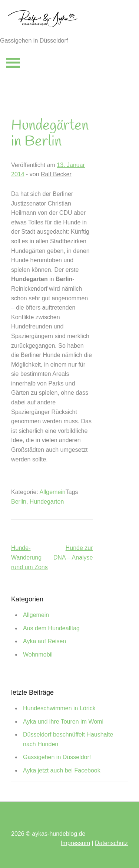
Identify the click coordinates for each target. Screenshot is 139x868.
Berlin (19, 502)
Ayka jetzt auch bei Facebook (62, 770)
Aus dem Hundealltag (51, 628)
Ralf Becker (56, 174)
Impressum (75, 843)
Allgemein (53, 492)
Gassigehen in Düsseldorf (57, 757)
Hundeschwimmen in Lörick (59, 708)
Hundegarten (47, 502)
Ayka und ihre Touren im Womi (63, 722)
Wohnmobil (38, 655)
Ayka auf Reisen (44, 641)
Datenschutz (111, 843)
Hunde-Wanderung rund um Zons (29, 557)
